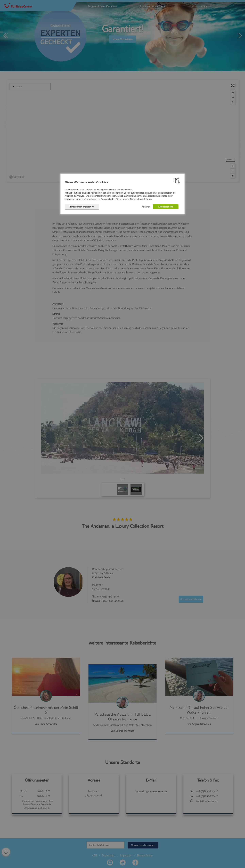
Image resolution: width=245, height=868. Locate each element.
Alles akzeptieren (166, 207)
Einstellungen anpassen (82, 207)
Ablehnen (146, 207)
